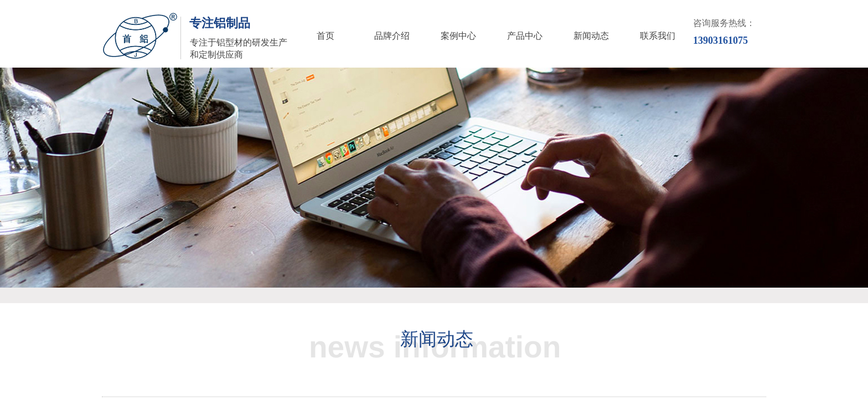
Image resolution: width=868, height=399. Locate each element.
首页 (325, 36)
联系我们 (658, 36)
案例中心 (458, 36)
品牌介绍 (392, 36)
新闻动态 (591, 36)
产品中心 (525, 36)
